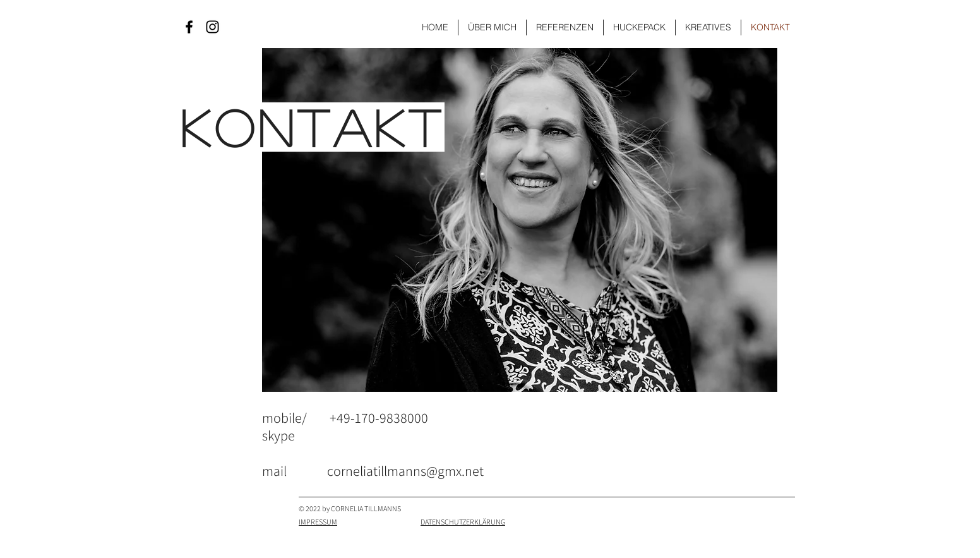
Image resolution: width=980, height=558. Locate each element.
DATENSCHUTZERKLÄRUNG (463, 522)
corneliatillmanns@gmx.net (405, 471)
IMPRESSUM (318, 522)
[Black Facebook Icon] (189, 27)
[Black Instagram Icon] (212, 27)
